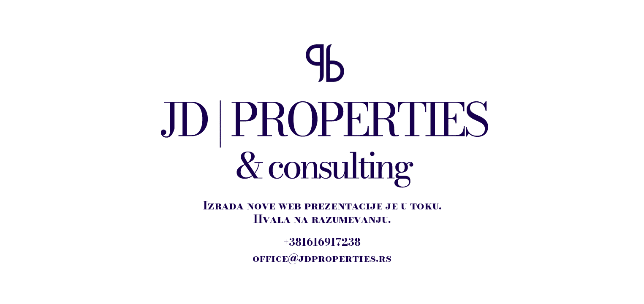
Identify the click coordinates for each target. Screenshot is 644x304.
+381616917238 (322, 242)
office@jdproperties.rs (322, 258)
